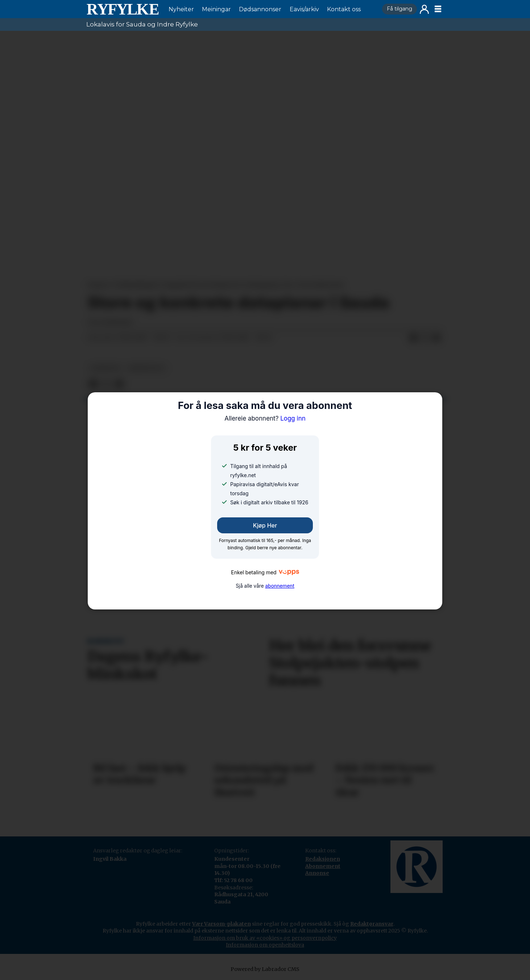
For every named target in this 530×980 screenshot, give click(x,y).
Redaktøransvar (372, 924)
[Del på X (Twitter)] (425, 338)
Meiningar (216, 9)
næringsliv (146, 368)
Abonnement (323, 866)
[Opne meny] (438, 9)
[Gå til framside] (123, 9)
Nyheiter (181, 9)
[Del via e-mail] (436, 338)
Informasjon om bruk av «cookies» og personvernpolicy (265, 938)
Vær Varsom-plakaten (221, 924)
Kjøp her (265, 525)
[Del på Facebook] (413, 338)
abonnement (280, 586)
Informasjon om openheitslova (265, 945)
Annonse (317, 873)
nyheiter (105, 368)
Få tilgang (399, 9)
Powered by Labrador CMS (265, 969)
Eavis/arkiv (304, 9)
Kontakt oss (344, 9)
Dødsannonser (260, 9)
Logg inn (424, 9)
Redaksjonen (323, 859)
